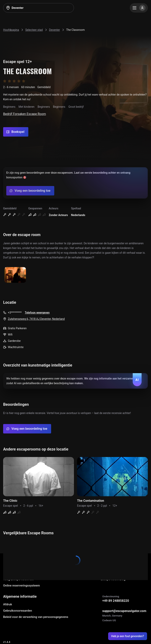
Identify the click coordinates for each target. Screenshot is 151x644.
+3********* (15, 313)
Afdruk (8, 604)
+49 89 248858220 (116, 601)
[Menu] (139, 8)
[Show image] (15, 275)
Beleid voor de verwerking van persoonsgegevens (36, 617)
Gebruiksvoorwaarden (18, 611)
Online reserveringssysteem (22, 586)
